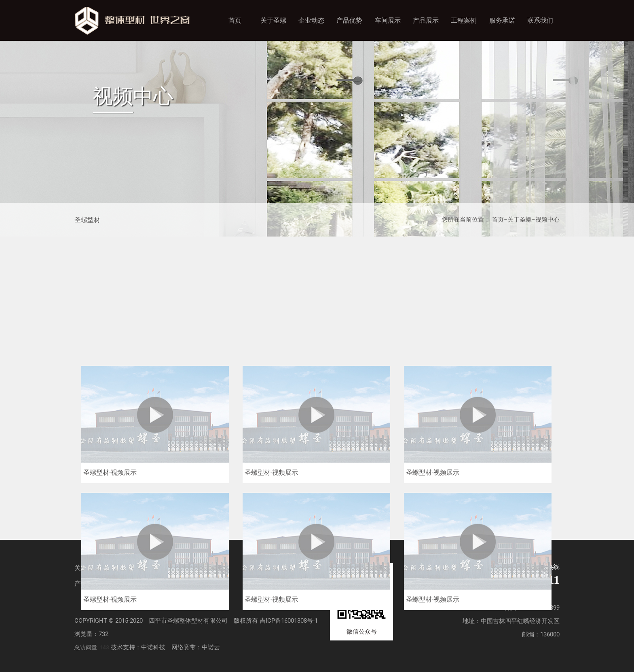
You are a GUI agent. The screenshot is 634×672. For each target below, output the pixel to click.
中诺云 (211, 647)
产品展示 (426, 20)
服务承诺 (502, 20)
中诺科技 (153, 647)
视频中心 (547, 220)
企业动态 (311, 20)
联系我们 (540, 20)
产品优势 (349, 20)
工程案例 (464, 20)
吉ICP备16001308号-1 (289, 621)
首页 (235, 20)
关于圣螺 (273, 20)
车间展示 (388, 20)
